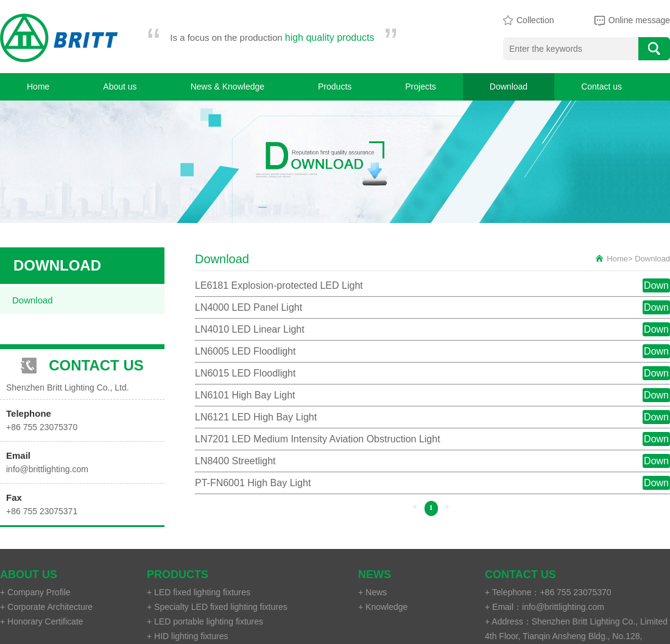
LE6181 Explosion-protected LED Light (279, 285)
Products (335, 87)
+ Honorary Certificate (42, 621)
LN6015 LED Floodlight (245, 373)
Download (509, 87)
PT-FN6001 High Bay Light (253, 483)
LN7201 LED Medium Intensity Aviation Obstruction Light (318, 439)
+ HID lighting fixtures (187, 636)
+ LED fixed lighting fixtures (199, 592)
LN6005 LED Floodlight (245, 351)
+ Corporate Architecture (46, 607)
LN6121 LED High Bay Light (256, 417)
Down (656, 285)
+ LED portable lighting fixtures (205, 621)
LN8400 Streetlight (235, 461)
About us (120, 87)
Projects (421, 87)
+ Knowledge (383, 607)
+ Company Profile (35, 592)
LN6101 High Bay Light (245, 395)
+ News (372, 592)
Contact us (601, 87)
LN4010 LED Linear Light (250, 329)
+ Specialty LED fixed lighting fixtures (217, 607)
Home (38, 87)
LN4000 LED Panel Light (249, 307)
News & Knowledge (227, 87)
